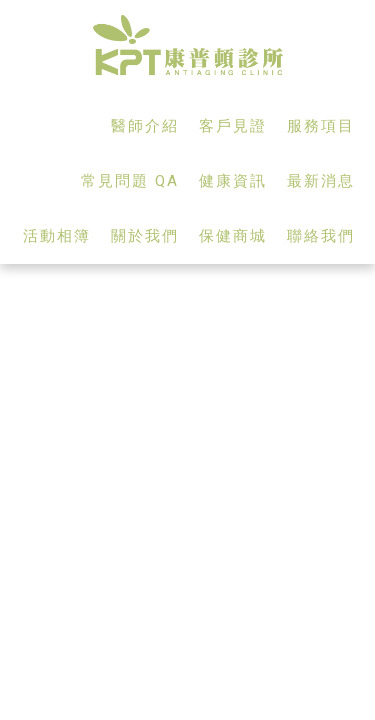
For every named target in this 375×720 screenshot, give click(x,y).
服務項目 (321, 126)
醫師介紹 (145, 126)
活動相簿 (57, 236)
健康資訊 (233, 181)
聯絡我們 (321, 236)
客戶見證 (233, 126)
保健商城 (233, 236)
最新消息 (321, 181)
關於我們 (145, 236)
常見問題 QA (130, 181)
